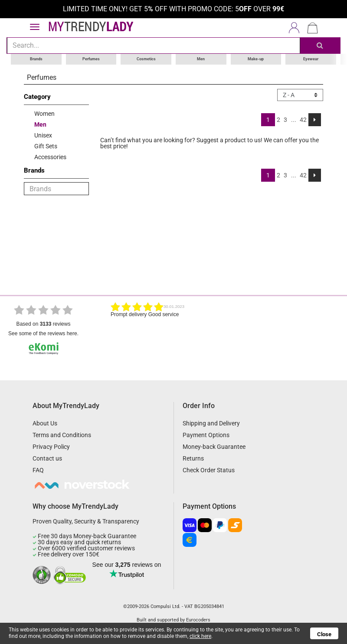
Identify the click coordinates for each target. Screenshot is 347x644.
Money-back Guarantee (214, 447)
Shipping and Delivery (211, 423)
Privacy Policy (51, 447)
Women (44, 114)
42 (303, 120)
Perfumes (91, 59)
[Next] (315, 120)
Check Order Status (209, 470)
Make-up (256, 59)
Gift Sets (46, 146)
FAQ (38, 470)
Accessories (50, 157)
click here (200, 636)
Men (201, 59)
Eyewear (311, 59)
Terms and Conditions (62, 435)
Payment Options (206, 435)
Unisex (43, 135)
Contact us (47, 458)
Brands (36, 59)
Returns (193, 458)
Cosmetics (146, 59)
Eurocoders (198, 620)
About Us (45, 423)
